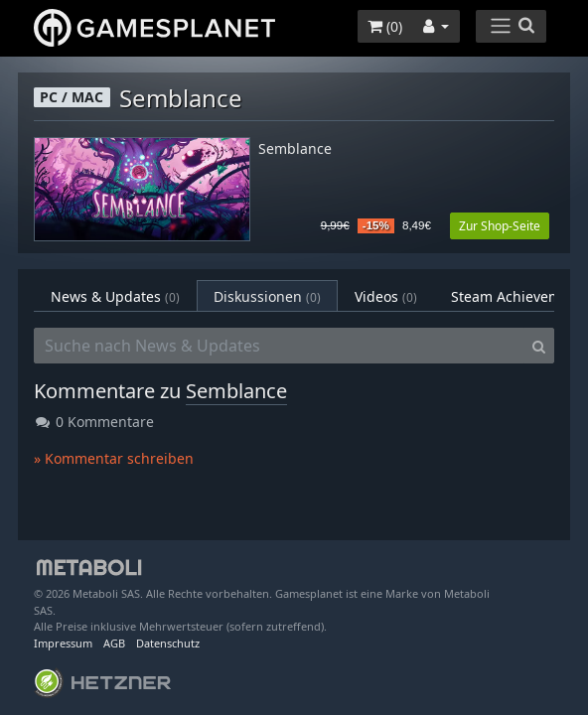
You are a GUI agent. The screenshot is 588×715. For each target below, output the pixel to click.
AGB (114, 643)
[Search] (539, 346)
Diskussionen (267, 296)
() (385, 26)
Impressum (63, 643)
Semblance (295, 149)
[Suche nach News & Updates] (279, 346)
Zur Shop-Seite (500, 226)
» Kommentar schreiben (114, 458)
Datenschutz (168, 643)
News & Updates (115, 296)
